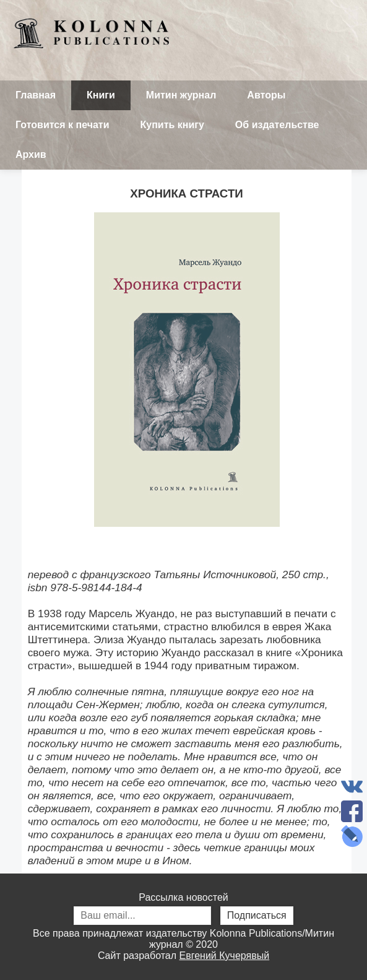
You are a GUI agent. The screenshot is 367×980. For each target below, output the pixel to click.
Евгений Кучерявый (225, 956)
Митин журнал (181, 95)
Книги (101, 95)
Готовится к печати (63, 125)
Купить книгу (172, 125)
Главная (36, 95)
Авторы (266, 95)
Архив (31, 154)
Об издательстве (277, 125)
